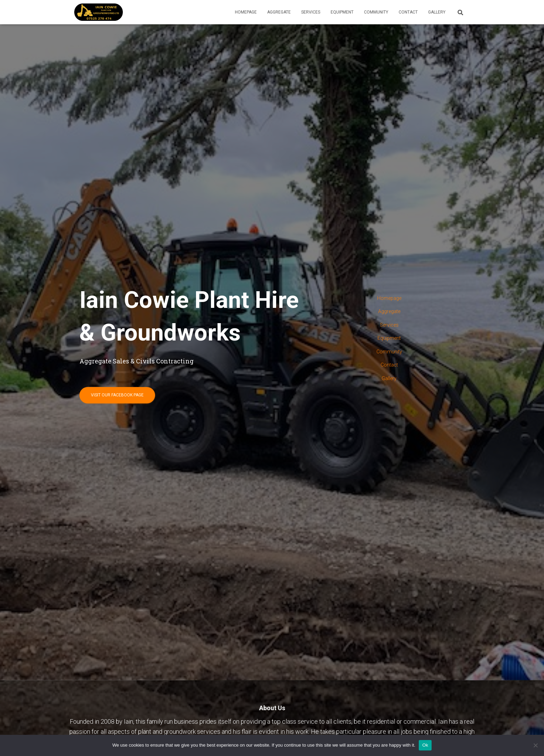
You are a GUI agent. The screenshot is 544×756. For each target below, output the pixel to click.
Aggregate (279, 12)
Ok (425, 745)
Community (376, 12)
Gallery (437, 12)
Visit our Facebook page (117, 395)
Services (311, 12)
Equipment (342, 12)
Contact (408, 12)
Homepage (246, 12)
